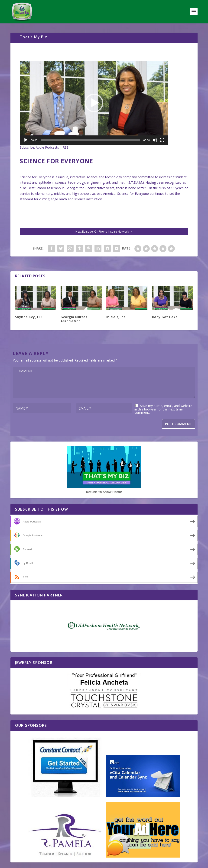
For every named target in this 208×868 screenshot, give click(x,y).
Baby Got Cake (165, 317)
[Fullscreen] (162, 140)
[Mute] (155, 140)
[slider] (90, 140)
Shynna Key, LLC (29, 317)
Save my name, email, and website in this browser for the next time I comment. (163, 409)
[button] (94, 103)
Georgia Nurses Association (74, 319)
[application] (94, 103)
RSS (66, 147)
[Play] (26, 140)
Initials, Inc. (116, 317)
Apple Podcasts (47, 147)
